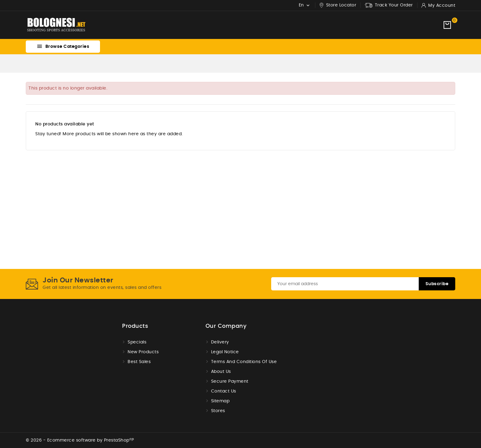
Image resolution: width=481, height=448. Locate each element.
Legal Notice (225, 352)
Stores (218, 411)
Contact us (224, 391)
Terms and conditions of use (244, 362)
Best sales (139, 362)
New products (143, 352)
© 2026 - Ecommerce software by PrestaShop (80, 440)
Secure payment (230, 381)
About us (221, 372)
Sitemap (220, 401)
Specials (137, 342)
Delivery (220, 342)
